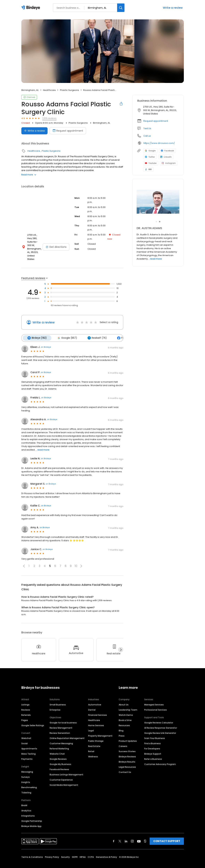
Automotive (95, 697)
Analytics (26, 803)
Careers (123, 739)
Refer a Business (153, 752)
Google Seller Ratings (33, 718)
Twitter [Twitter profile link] (150, 157)
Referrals (26, 708)
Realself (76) (96, 331)
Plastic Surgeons (69, 90)
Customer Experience (61, 773)
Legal (91, 723)
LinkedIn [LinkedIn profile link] (166, 157)
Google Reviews (58, 752)
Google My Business (60, 757)
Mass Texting (28, 747)
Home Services (96, 718)
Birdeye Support (153, 747)
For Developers (152, 741)
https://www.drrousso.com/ (159, 143)
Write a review (173, 8)
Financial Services (98, 708)
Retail (91, 744)
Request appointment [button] (156, 121)
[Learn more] (158, 202)
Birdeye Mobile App (31, 819)
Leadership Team (128, 703)
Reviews (26, 703)
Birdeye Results (127, 755)
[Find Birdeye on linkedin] (126, 834)
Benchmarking (29, 780)
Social (24, 736)
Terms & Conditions (32, 850)
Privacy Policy (52, 850)
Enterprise (55, 703)
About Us (124, 697)
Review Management (61, 721)
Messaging (27, 765)
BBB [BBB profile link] (148, 169)
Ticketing (26, 785)
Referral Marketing (59, 741)
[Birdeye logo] (31, 8)
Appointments (29, 741)
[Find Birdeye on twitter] (120, 834)
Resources (124, 718)
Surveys (26, 770)
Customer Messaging (61, 736)
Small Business (58, 697)
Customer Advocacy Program (160, 757)
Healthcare (49, 90)
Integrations (28, 809)
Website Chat (57, 747)
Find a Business (152, 736)
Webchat (26, 731)
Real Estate (94, 739)
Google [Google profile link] (150, 151)
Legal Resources (127, 760)
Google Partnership (32, 814)
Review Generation (60, 726)
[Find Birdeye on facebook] (114, 834)
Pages (25, 713)
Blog (121, 723)
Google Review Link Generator (160, 726)
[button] (24, 559)
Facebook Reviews (59, 762)
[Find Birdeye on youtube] (139, 834)
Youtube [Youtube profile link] (151, 163)
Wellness (93, 749)
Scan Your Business (155, 731)
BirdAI (24, 798)
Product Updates (128, 734)
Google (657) (66, 331)
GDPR (75, 850)
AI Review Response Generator (161, 721)
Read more (29, 175)
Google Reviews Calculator (159, 715)
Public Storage (96, 734)
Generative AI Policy (106, 850)
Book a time (125, 713)
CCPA (91, 850)
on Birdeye (46, 340)
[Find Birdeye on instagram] (132, 834)
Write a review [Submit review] (34, 131)
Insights (26, 775)
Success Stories (127, 744)
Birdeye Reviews (127, 749)
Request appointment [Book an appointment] (68, 131)
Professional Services (156, 703)
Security (65, 850)
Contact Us (125, 765)
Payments (27, 752)
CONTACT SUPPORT (167, 834)
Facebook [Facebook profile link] (167, 151)
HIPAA (83, 850)
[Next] (121, 643)
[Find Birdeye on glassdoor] (145, 834)
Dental (92, 703)
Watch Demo (126, 708)
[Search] (121, 8)
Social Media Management (64, 778)
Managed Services (154, 697)
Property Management (100, 729)
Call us (147, 136)
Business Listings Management (66, 767)
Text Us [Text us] (147, 128)
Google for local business (63, 715)
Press (122, 729)
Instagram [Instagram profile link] (169, 163)
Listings (25, 697)
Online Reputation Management (67, 731)
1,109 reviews (49, 118)
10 (76, 559)
